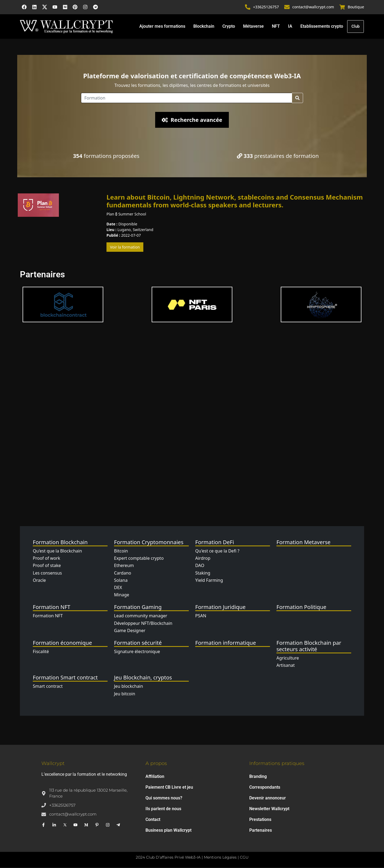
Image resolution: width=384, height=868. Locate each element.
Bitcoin (121, 552)
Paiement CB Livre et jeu (169, 788)
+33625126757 (266, 7)
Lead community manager (141, 617)
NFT (276, 27)
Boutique (356, 7)
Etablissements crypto (321, 27)
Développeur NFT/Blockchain (143, 624)
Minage (122, 596)
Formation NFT (48, 617)
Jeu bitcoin (125, 695)
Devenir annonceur (268, 799)
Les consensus (47, 574)
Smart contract (48, 687)
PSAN (201, 617)
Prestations (260, 820)
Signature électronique (137, 652)
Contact (153, 820)
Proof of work (47, 559)
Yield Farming (209, 581)
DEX (118, 588)
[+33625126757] (248, 8)
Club (355, 27)
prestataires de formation (278, 157)
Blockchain (204, 27)
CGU (244, 858)
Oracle (39, 581)
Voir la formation (125, 248)
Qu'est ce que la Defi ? (217, 552)
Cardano (123, 574)
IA (290, 27)
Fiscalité (41, 652)
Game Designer (130, 631)
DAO (200, 566)
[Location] (187, 99)
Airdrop (203, 559)
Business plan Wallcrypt (168, 831)
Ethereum (124, 566)
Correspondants (265, 788)
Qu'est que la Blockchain (57, 552)
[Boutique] (342, 8)
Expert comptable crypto (139, 559)
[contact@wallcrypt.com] (287, 8)
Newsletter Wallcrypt (269, 809)
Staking (203, 574)
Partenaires (261, 831)
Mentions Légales (220, 858)
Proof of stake (47, 566)
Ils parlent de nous (163, 809)
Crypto (228, 27)
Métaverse (253, 27)
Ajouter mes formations (162, 27)
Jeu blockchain (129, 687)
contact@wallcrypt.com (313, 7)
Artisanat (286, 666)
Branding (258, 777)
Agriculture (288, 659)
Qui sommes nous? (164, 799)
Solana (121, 581)
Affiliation (155, 777)
